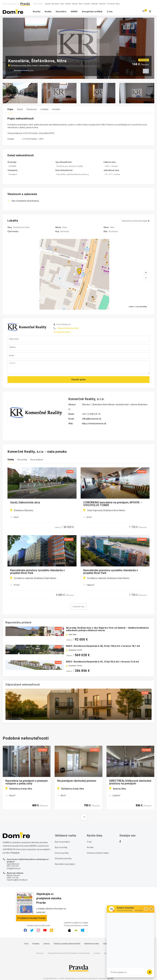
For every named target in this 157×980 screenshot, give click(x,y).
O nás (110, 12)
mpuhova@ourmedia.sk (17, 880)
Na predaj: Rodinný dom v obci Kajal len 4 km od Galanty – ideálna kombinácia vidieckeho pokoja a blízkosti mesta (107, 629)
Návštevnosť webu (92, 944)
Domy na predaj (62, 853)
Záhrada (94, 4)
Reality (48, 12)
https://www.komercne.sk (94, 424)
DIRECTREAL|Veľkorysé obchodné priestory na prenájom (130, 782)
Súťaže (106, 944)
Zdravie (75, 4)
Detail (20, 109)
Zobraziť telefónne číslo (68, 328)
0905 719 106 (13, 878)
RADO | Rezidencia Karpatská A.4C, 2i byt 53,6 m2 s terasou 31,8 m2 (102, 662)
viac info (110, 979)
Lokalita (44, 109)
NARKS (74, 12)
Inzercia (47, 944)
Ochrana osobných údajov (98, 853)
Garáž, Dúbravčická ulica (25, 503)
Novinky (37, 12)
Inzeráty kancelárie (62, 332)
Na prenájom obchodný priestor (77, 781)
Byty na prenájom (62, 842)
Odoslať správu (78, 380)
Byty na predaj (61, 847)
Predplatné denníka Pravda (31, 918)
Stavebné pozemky (63, 859)
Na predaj (22, 460)
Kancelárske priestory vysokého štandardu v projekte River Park (38, 572)
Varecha (87, 4)
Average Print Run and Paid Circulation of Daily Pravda (69, 953)
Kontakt (56, 109)
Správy (48, 4)
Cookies (97, 953)
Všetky (11, 460)
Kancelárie (61, 12)
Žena (81, 4)
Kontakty (36, 944)
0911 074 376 (13, 866)
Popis (10, 109)
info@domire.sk (14, 868)
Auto (62, 4)
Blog (118, 4)
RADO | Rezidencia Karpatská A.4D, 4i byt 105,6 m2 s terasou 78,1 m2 (103, 646)
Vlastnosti (32, 109)
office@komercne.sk (92, 419)
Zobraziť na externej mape (136, 221)
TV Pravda (111, 4)
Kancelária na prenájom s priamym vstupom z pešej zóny (27, 782)
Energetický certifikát (92, 12)
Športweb (55, 4)
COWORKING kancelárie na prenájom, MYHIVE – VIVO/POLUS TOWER (113, 504)
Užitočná (102, 4)
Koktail (68, 4)
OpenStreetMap (142, 307)
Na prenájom (37, 460)
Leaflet (131, 307)
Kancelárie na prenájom (65, 864)
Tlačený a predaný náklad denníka (67, 944)
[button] (146, 278)
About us (40, 953)
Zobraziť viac (79, 607)
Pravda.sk (15, 853)
